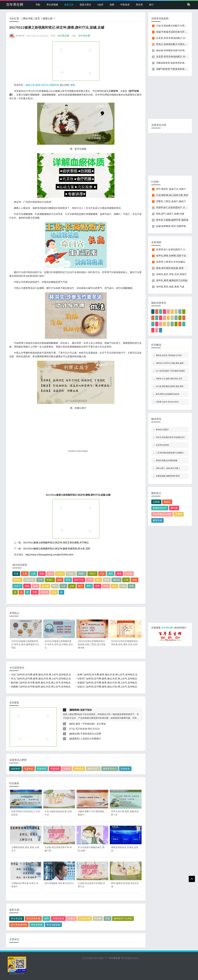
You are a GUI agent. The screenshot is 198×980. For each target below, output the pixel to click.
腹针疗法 (79, 580)
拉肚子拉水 (86, 710)
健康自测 (74, 734)
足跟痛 (156, 502)
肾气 (89, 586)
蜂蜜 (107, 580)
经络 (36, 586)
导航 (38, 5)
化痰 (135, 580)
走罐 (72, 586)
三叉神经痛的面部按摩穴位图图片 (170, 453)
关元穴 (60, 574)
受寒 (97, 586)
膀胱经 (17, 580)
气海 (106, 586)
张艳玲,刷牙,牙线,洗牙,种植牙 (171, 274)
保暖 (27, 586)
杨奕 (72, 724)
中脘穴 (92, 574)
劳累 (35, 592)
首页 (37, 18)
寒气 (55, 586)
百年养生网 (15, 5)
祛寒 (131, 586)
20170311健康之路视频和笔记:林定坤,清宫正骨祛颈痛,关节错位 (56, 542)
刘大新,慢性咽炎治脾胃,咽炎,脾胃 (170, 386)
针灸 (16, 574)
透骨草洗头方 (110, 769)
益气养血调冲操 (19, 925)
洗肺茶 (67, 769)
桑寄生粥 (157, 520)
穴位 (102, 574)
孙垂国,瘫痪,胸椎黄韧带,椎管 (168, 476)
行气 (40, 580)
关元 (114, 586)
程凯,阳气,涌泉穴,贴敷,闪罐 (170, 214)
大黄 (25, 574)
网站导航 (28, 18)
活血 (54, 592)
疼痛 (42, 574)
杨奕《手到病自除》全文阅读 (91, 724)
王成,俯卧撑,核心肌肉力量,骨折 (172, 195)
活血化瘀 (29, 580)
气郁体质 (55, 769)
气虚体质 (29, 769)
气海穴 (71, 574)
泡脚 (112, 5)
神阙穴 (82, 574)
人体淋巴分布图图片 (91, 739)
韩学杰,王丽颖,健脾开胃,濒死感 (172, 220)
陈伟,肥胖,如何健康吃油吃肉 (168, 394)
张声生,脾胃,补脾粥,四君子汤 (171, 256)
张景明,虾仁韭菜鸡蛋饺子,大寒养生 (174, 208)
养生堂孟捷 (17, 918)
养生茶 (139, 5)
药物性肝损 (58, 918)
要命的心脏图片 (162, 430)
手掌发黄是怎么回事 (91, 734)
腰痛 (73, 85)
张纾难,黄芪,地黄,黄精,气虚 (170, 287)
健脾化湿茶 (93, 769)
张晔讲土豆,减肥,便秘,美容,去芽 (169, 379)
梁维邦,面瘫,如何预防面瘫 (167, 461)
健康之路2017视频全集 (47, 85)
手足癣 (98, 918)
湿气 (98, 580)
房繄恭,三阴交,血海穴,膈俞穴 (171, 201)
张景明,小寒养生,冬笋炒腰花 (171, 262)
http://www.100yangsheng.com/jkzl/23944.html (49, 555)
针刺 (123, 586)
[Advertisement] (76, 61)
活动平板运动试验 (162, 514)
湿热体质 (79, 769)
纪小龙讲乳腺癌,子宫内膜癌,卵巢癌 (170, 371)
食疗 (151, 5)
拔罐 (111, 574)
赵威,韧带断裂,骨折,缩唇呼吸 (171, 226)
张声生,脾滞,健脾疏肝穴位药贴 (172, 280)
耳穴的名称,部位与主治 (88, 729)
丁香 (90, 580)
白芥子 (17, 586)
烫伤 (50, 574)
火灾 (63, 586)
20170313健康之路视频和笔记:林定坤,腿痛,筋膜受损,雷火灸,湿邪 (57, 549)
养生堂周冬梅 (33, 918)
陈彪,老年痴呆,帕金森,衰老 (170, 268)
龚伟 (46, 918)
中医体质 (125, 5)
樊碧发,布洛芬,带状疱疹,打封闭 (169, 355)
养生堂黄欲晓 (53, 925)
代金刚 (129, 574)
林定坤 (44, 592)
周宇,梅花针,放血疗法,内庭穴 (171, 189)
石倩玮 (179, 514)
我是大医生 (85, 5)
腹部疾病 (74, 710)
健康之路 (69, 5)
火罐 (126, 580)
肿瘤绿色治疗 (160, 508)
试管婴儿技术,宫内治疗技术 (167, 402)
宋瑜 (108, 918)
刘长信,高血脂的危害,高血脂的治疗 (170, 437)
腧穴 (80, 586)
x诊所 (100, 5)
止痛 (33, 574)
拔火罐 (45, 586)
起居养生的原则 (162, 445)
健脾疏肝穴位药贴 (123, 918)
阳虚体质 (125, 769)
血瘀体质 (15, 769)
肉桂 (60, 580)
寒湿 (68, 580)
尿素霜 (72, 918)
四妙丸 (167, 502)
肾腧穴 (50, 580)
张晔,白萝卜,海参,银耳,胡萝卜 (168, 468)
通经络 (116, 580)
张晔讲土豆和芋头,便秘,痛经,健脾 (170, 363)
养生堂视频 (52, 5)
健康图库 (74, 739)
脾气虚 (174, 508)
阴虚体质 (42, 769)
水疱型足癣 (85, 918)
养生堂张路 (37, 925)
